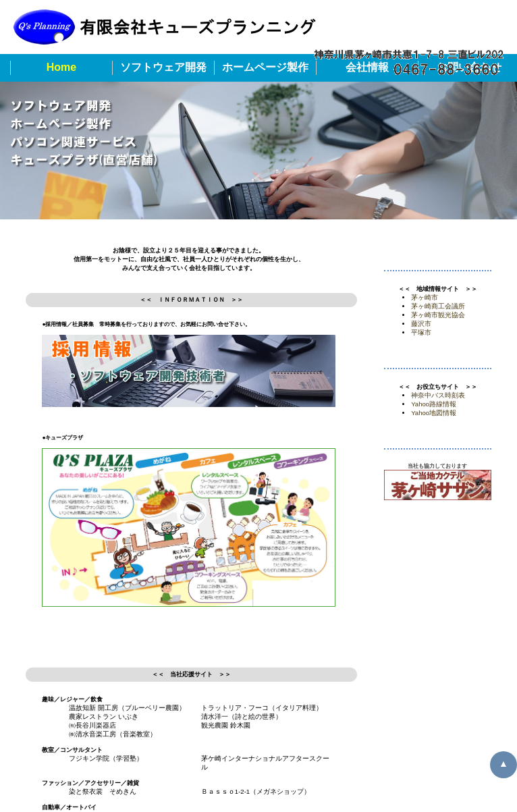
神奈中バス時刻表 (438, 395)
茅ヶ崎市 (425, 297)
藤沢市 (421, 324)
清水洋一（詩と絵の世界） (242, 716)
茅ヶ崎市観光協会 (438, 315)
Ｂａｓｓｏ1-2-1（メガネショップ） (256, 791)
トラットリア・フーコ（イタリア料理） (262, 708)
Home (61, 67)
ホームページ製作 (265, 67)
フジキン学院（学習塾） (106, 758)
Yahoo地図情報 (434, 413)
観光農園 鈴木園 (226, 725)
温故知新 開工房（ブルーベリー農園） (127, 708)
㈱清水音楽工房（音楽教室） (113, 734)
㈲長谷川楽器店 (92, 725)
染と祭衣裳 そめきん (103, 791)
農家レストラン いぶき (104, 716)
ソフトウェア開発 (163, 67)
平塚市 (421, 332)
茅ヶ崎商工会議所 (438, 306)
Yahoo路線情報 (434, 404)
